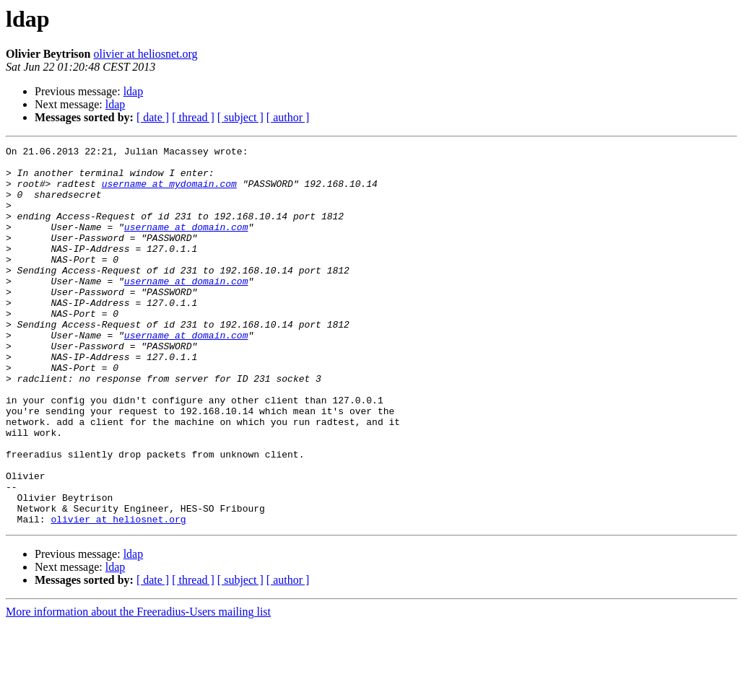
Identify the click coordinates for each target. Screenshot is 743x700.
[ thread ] (193, 117)
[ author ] (288, 117)
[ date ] (153, 117)
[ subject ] (240, 117)
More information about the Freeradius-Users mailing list (138, 687)
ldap (134, 91)
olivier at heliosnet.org (145, 54)
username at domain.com (186, 244)
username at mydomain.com (169, 192)
